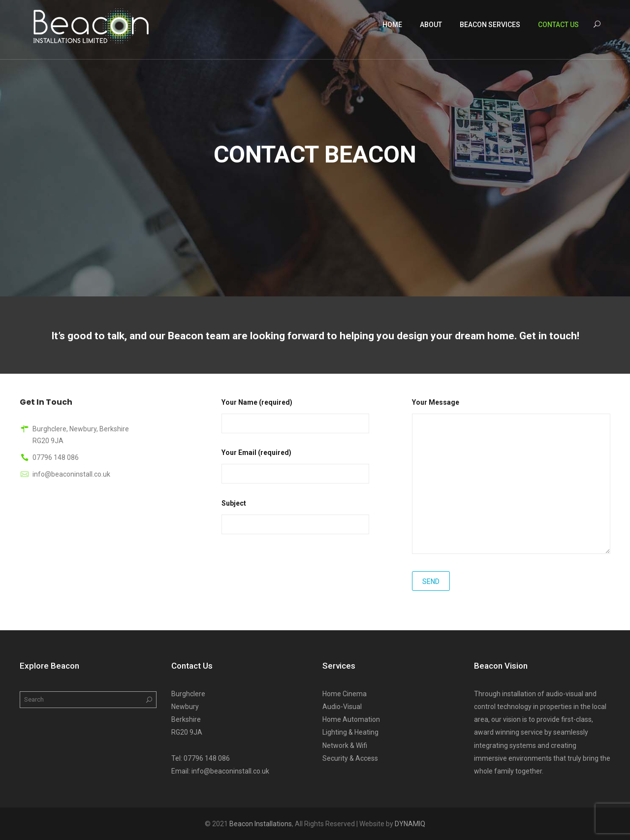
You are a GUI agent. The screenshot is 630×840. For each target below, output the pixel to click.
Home (392, 25)
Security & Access (350, 758)
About (431, 25)
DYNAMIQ (410, 824)
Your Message (511, 477)
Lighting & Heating (350, 732)
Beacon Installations (261, 824)
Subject (295, 514)
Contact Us (558, 25)
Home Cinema (345, 694)
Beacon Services (490, 25)
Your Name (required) (295, 413)
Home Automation (351, 719)
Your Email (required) (295, 463)
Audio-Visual (342, 707)
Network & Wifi (345, 745)
